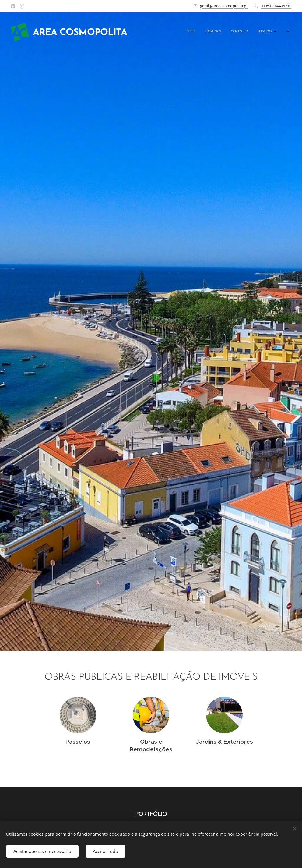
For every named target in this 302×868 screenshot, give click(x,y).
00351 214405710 (276, 6)
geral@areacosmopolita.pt (224, 6)
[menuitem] (244, 32)
